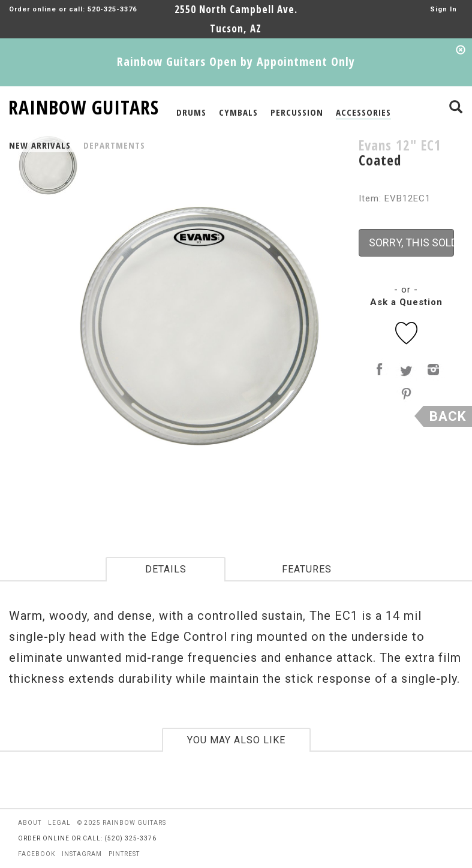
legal (59, 823)
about (30, 823)
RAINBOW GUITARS (84, 105)
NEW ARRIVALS (40, 145)
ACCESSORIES (363, 112)
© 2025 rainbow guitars (122, 823)
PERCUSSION (297, 112)
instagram (82, 854)
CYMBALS (238, 112)
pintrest (124, 854)
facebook (37, 854)
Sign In (444, 9)
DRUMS (191, 112)
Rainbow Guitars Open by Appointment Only (236, 61)
